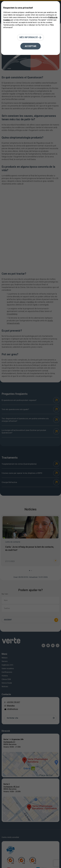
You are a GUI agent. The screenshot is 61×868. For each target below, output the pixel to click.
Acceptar (30, 46)
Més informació (30, 37)
